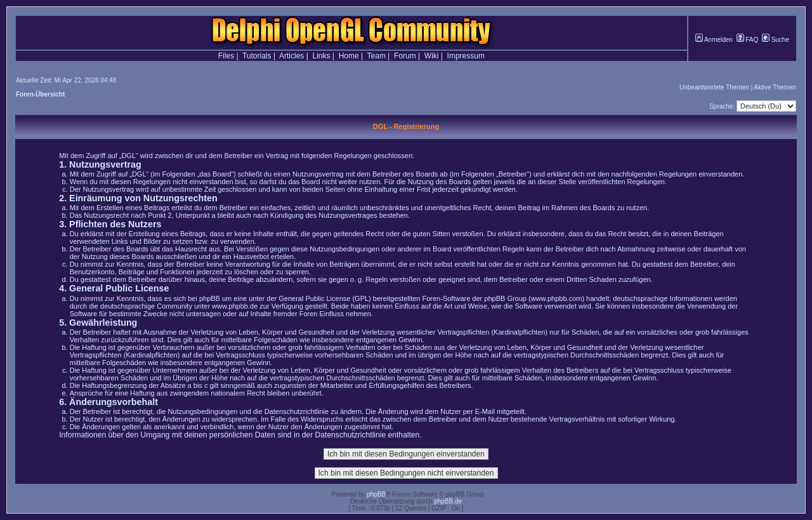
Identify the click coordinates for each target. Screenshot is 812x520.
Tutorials (257, 56)
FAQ (748, 40)
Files (226, 56)
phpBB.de (448, 501)
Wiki (432, 56)
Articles (291, 56)
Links (321, 56)
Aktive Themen (775, 87)
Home (349, 56)
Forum (405, 56)
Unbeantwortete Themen (714, 87)
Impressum (466, 56)
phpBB (376, 494)
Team (377, 56)
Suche (776, 40)
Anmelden (714, 40)
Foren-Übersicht (40, 94)
